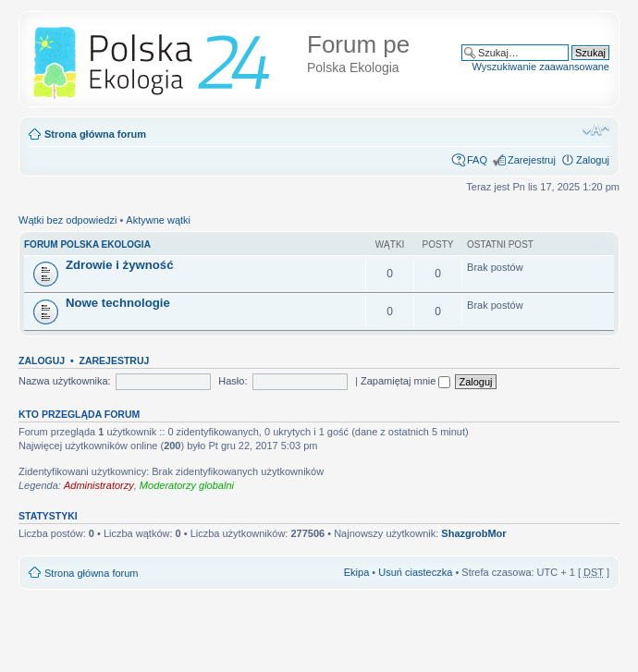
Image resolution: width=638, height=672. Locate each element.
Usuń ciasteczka (415, 572)
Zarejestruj (532, 160)
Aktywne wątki (158, 220)
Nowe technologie (118, 303)
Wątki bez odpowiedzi (67, 220)
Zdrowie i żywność (120, 265)
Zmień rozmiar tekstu (596, 130)
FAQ (477, 160)
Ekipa (357, 572)
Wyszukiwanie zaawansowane (541, 67)
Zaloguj (593, 160)
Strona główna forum (95, 134)
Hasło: (233, 381)
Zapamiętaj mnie (405, 381)
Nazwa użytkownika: (65, 381)
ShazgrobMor (473, 533)
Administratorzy (99, 485)
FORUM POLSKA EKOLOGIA (87, 244)
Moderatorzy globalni (187, 485)
